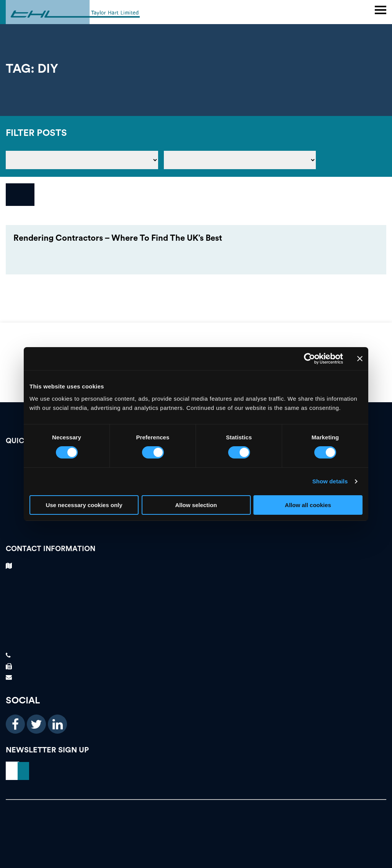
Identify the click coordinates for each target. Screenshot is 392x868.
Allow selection (196, 505)
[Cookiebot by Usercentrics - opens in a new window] (310, 359)
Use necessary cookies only (84, 505)
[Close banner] (360, 359)
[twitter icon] (36, 724)
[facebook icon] (15, 724)
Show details (330, 481)
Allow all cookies (308, 505)
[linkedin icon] (57, 724)
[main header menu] (381, 10)
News (196, 526)
